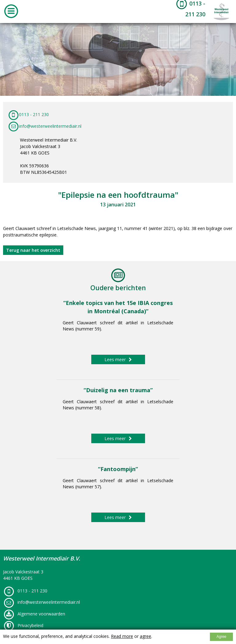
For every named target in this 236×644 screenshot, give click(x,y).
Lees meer (118, 359)
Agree (221, 637)
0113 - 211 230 (28, 114)
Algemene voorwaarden (34, 614)
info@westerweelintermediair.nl (45, 126)
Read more (122, 636)
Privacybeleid (23, 625)
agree (146, 636)
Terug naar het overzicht (33, 250)
